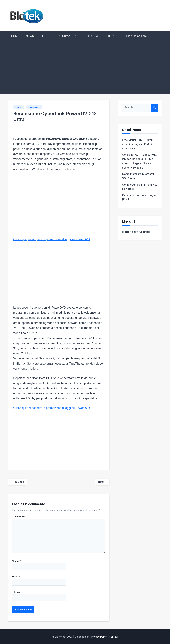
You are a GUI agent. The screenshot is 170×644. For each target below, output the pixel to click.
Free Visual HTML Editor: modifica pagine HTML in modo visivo (138, 144)
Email (16, 577)
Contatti (113, 637)
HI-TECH (46, 36)
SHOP (19, 107)
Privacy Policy (99, 637)
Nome (16, 561)
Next (102, 482)
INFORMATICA (67, 36)
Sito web (17, 592)
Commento (19, 517)
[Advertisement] (85, 69)
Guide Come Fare (136, 36)
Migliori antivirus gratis (136, 232)
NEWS (30, 36)
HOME (15, 36)
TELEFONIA (91, 36)
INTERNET (111, 36)
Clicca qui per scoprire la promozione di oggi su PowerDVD (52, 239)
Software (34, 107)
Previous (17, 482)
